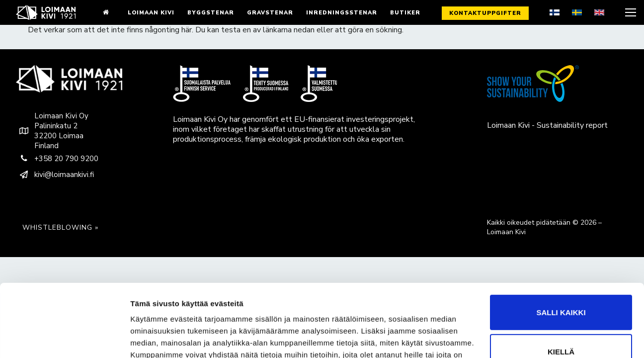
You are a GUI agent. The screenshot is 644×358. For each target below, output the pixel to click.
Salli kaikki (561, 257)
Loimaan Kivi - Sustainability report (547, 125)
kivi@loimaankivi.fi (55, 175)
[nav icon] (630, 12)
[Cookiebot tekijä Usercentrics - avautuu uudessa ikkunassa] (64, 339)
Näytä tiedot (152, 338)
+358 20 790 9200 (57, 159)
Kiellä (561, 296)
